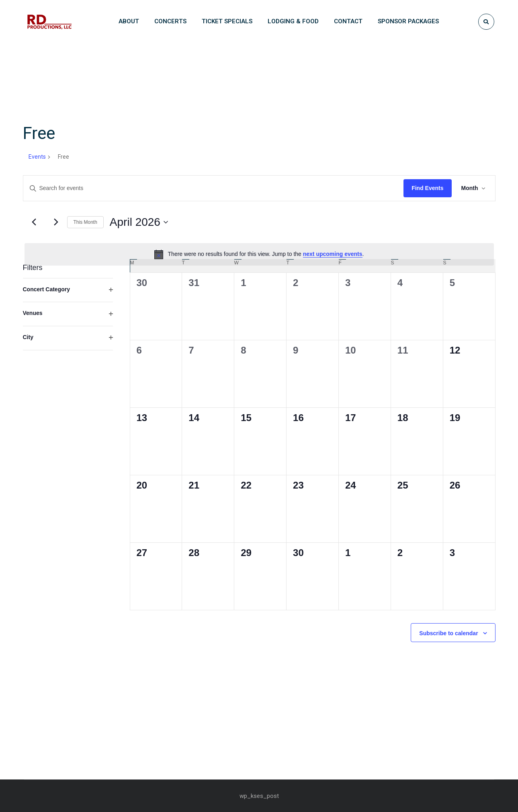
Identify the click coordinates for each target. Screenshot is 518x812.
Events (37, 157)
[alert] (259, 254)
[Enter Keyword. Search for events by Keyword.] (214, 188)
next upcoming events (333, 254)
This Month (85, 222)
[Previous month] (34, 222)
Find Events (427, 188)
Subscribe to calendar (448, 633)
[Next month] (56, 222)
